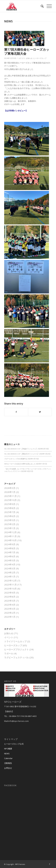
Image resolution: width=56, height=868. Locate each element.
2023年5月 (10, 601)
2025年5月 (10, 520)
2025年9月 (10, 504)
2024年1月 (10, 576)
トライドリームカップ (15, 641)
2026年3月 (10, 488)
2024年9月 (10, 544)
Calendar (8, 758)
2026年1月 (10, 492)
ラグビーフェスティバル (17, 657)
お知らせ (29, 58)
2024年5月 (10, 560)
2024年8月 (10, 548)
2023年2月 (10, 613)
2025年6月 (10, 516)
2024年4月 (10, 564)
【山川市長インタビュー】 (16, 111)
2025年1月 (10, 528)
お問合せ (8, 768)
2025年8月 (10, 508)
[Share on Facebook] (16, 412)
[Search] (41, 6)
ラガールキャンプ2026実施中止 (16, 459)
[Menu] (48, 6)
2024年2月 (10, 572)
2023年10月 (10, 589)
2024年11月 (10, 536)
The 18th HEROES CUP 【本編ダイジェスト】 (21, 449)
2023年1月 (10, 617)
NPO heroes (20, 864)
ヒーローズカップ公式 (14, 744)
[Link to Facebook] (50, 864)
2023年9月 (10, 593)
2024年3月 (10, 568)
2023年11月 (10, 585)
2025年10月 (10, 500)
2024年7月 (10, 552)
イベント (9, 637)
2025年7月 (10, 512)
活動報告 (8, 763)
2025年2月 (10, 524)
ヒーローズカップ (40, 58)
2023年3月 (10, 609)
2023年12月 (10, 581)
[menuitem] (41, 6)
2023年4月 (10, 605)
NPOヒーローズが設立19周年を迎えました (20, 464)
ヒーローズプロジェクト (17, 649)
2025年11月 (10, 496)
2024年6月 (10, 556)
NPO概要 (8, 749)
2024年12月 (10, 532)
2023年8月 (10, 597)
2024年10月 (10, 540)
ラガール (9, 653)
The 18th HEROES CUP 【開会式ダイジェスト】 (22, 454)
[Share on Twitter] (40, 412)
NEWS (7, 754)
